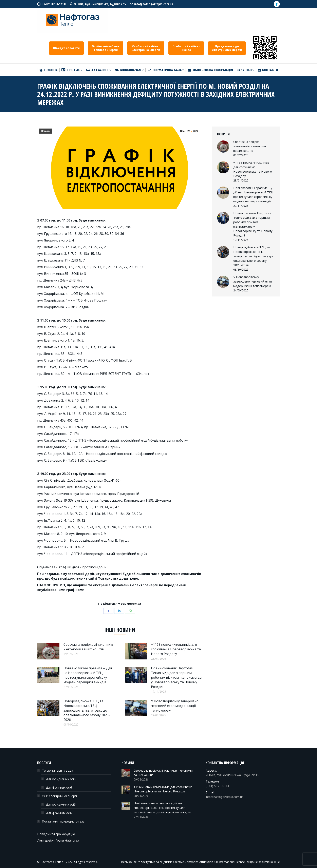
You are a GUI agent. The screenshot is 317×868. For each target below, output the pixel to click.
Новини (46, 131)
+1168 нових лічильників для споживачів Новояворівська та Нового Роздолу (176, 649)
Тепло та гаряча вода (57, 770)
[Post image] (48, 651)
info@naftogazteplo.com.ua (154, 4)
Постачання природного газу (63, 821)
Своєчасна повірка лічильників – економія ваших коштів (88, 647)
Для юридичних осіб (61, 779)
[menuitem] (48, 70)
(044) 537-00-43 (217, 786)
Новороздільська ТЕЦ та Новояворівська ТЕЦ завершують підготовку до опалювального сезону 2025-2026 (87, 710)
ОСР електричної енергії (60, 796)
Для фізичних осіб (59, 787)
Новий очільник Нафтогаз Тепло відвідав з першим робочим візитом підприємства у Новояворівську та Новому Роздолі (176, 677)
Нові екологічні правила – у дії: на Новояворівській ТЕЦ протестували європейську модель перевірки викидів (88, 675)
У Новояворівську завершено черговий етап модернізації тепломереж (175, 706)
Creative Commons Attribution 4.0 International (204, 862)
